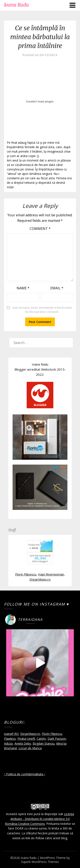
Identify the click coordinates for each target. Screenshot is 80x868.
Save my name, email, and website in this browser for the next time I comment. (42, 310)
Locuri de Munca (30, 748)
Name (23, 288)
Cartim (41, 739)
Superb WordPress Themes (40, 862)
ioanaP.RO (11, 734)
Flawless (10, 739)
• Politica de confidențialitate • (25, 774)
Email (57, 288)
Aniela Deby (23, 743)
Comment (40, 229)
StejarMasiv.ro (40, 579)
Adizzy (8, 743)
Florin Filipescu (26, 574)
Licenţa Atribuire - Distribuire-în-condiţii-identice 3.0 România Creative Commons (39, 819)
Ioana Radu (16, 5)
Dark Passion (57, 739)
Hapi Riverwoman (51, 574)
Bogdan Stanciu (44, 743)
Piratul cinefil (26, 739)
